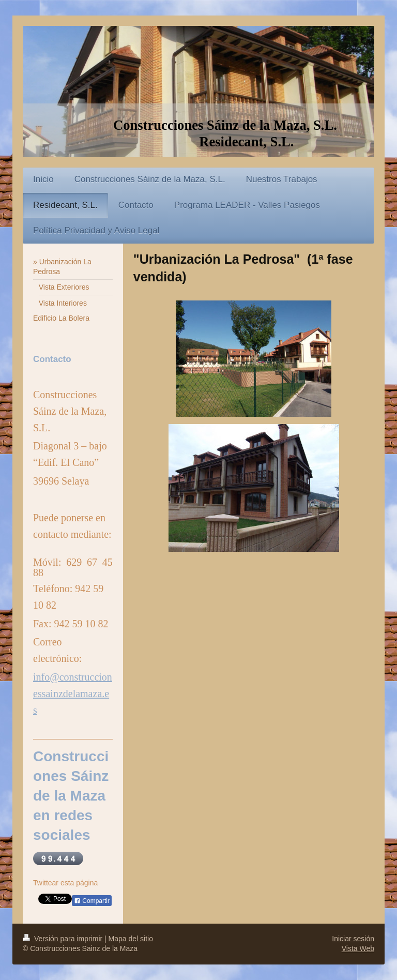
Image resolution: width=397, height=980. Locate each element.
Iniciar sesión (353, 939)
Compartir (92, 901)
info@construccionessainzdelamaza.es (73, 693)
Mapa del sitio (131, 939)
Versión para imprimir (64, 939)
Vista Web (358, 948)
